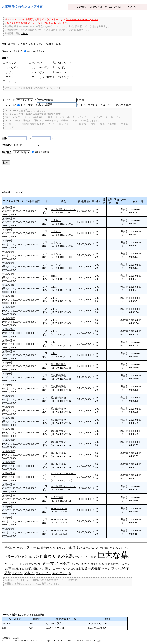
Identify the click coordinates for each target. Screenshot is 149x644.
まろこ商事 (57, 497)
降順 (47, 152)
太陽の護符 (8, 208)
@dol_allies (57, 23)
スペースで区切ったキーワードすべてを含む (106, 105)
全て (20, 51)
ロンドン (60, 68)
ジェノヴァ (36, 72)
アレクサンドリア (40, 77)
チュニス (60, 72)
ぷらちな (56, 220)
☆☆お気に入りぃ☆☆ (63, 209)
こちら (106, 7)
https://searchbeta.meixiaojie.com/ (82, 19)
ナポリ (8, 72)
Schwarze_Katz (59, 508)
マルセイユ (11, 68)
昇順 (37, 152)
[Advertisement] (72, 177)
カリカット (11, 82)
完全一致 (11, 105)
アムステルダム (39, 68)
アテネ (8, 77)
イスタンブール (64, 77)
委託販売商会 (58, 364)
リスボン (35, 63)
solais (54, 276)
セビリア (10, 63)
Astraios (31, 51)
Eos (42, 51)
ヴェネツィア (62, 63)
